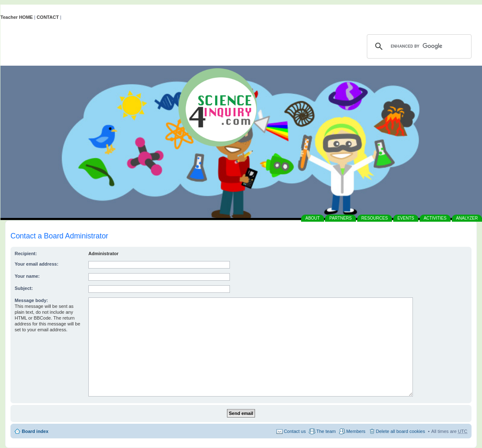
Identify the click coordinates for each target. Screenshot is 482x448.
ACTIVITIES (435, 218)
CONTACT (48, 17)
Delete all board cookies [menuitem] (401, 431)
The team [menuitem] (326, 431)
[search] (418, 46)
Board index (35, 431)
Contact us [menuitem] (295, 431)
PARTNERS (340, 218)
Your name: (27, 276)
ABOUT (312, 218)
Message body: (31, 300)
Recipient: (26, 253)
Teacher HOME (17, 17)
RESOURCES (375, 218)
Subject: (24, 288)
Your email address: (36, 264)
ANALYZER (467, 218)
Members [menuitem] (356, 431)
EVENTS (406, 218)
